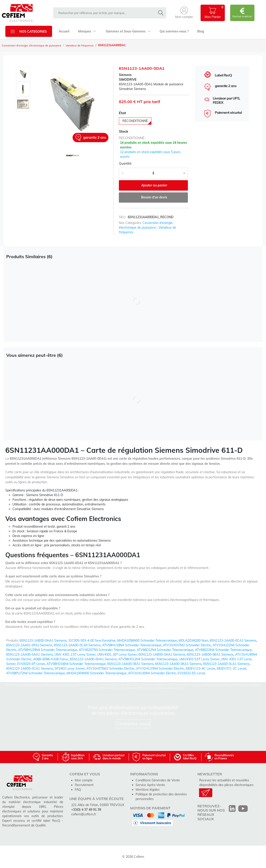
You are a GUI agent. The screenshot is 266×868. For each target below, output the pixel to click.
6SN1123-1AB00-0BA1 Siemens (210, 654)
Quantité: (125, 164)
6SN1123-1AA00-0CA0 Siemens (77, 645)
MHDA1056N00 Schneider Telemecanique (147, 641)
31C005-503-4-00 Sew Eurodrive (92, 641)
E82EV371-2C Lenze (232, 668)
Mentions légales (148, 790)
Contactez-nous (133, 724)
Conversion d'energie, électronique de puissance (32, 45)
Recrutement (84, 785)
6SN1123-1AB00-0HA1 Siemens (43, 641)
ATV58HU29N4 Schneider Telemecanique (48, 650)
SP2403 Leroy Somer (70, 668)
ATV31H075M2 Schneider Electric (110, 668)
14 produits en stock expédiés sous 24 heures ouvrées (153, 145)
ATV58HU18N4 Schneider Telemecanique (132, 645)
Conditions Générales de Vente (158, 780)
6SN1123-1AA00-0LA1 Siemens (226, 664)
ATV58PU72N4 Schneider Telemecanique (36, 673)
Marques (87, 31)
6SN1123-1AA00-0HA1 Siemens (93, 659)
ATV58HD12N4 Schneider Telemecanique (148, 659)
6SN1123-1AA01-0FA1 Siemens (29, 645)
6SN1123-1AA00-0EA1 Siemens (130, 664)
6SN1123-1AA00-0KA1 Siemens (178, 664)
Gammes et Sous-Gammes (128, 31)
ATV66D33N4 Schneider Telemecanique (223, 650)
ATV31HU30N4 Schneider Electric (152, 673)
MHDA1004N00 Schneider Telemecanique (96, 673)
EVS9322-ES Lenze (192, 673)
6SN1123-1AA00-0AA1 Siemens (30, 654)
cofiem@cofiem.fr (84, 814)
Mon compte (84, 780)
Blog (201, 31)
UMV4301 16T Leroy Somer (117, 654)
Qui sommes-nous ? (174, 31)
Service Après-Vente (150, 785)
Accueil (64, 31)
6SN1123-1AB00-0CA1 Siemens (30, 668)
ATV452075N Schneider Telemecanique (107, 650)
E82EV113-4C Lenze (200, 668)
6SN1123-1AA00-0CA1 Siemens (233, 641)
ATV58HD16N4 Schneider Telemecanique (76, 664)
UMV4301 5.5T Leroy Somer (199, 659)
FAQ (78, 790)
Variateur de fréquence (80, 45)
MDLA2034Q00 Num (193, 641)
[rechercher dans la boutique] (106, 13)
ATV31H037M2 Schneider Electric (187, 645)
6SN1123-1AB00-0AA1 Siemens (162, 654)
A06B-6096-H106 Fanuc (51, 659)
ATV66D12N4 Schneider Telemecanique (165, 650)
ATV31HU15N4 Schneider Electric (160, 668)
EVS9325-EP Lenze (31, 664)
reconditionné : (132, 138)
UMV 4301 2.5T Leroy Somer (75, 654)
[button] (184, 13)
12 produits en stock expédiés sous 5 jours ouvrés (150, 154)
